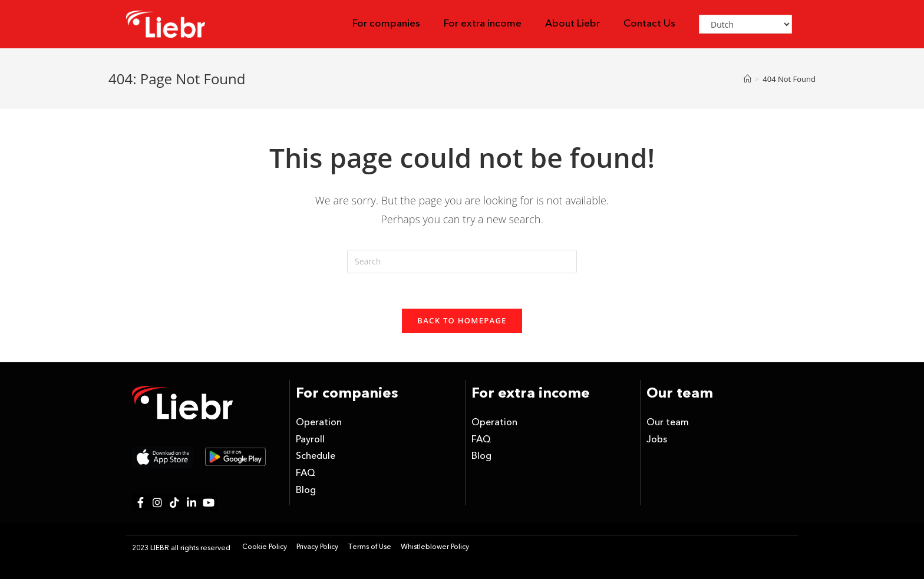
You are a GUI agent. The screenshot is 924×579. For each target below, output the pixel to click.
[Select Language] (745, 24)
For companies (386, 24)
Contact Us (649, 24)
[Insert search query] (462, 262)
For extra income (483, 24)
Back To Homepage (462, 320)
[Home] (748, 79)
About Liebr (572, 24)
